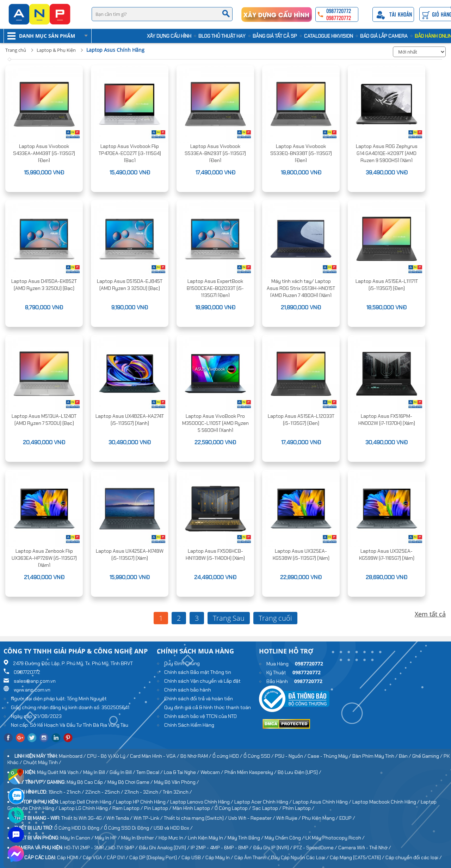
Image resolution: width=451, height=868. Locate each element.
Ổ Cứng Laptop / (233, 808)
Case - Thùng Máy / (330, 756)
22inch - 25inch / (105, 792)
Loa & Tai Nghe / (182, 772)
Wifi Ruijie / (289, 818)
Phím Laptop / (298, 808)
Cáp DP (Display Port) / (155, 857)
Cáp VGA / (95, 857)
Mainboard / (73, 756)
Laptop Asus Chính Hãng (115, 50)
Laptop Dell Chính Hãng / (88, 802)
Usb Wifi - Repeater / (252, 818)
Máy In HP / (108, 838)
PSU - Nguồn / (291, 756)
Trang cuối (275, 618)
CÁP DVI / (118, 857)
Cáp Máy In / (220, 857)
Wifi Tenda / (120, 818)
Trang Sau (229, 618)
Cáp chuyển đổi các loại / (414, 857)
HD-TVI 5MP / (124, 848)
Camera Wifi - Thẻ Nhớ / (365, 848)
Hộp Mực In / (173, 838)
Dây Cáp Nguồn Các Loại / (300, 857)
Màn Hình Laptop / (194, 808)
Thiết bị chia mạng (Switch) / (196, 818)
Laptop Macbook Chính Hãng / (387, 802)
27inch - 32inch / (144, 792)
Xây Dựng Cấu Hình (169, 36)
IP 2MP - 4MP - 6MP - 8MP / (222, 848)
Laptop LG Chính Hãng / (86, 808)
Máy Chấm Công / (285, 838)
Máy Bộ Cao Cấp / (87, 782)
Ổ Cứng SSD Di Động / (129, 828)
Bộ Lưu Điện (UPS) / (299, 772)
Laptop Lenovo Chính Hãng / (202, 802)
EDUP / (347, 818)
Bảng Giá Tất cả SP (275, 36)
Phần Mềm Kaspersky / (251, 772)
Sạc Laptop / (267, 808)
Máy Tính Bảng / (246, 838)
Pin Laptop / (158, 808)
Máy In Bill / (96, 772)
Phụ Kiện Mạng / (321, 818)
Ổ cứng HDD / (228, 756)
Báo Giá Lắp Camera (384, 36)
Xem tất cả (430, 614)
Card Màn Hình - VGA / (155, 756)
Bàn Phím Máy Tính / (376, 756)
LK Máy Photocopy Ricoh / (335, 838)
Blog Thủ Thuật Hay (222, 36)
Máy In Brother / (140, 838)
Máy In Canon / (78, 838)
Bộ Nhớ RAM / (196, 756)
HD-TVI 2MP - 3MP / (86, 848)
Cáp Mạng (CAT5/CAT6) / (358, 857)
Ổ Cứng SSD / (259, 756)
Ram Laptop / (128, 808)
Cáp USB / (193, 857)
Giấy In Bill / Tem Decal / (137, 772)
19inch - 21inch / (67, 792)
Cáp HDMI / (70, 857)
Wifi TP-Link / (149, 818)
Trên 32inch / (177, 792)
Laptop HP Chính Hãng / (143, 802)
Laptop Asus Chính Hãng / (323, 802)
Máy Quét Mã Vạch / (60, 772)
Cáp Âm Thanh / (253, 857)
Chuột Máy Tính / (42, 762)
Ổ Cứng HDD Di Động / (79, 828)
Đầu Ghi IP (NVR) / (273, 848)
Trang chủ (16, 50)
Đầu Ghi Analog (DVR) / (165, 848)
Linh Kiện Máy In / (208, 838)
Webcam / (212, 772)
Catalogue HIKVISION (329, 36)
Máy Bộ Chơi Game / (131, 782)
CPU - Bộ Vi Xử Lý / (109, 756)
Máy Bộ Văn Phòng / (177, 782)
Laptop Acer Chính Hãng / (264, 802)
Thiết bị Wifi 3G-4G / (84, 818)
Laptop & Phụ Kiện (56, 50)
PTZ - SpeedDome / (316, 848)
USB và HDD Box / (173, 828)
